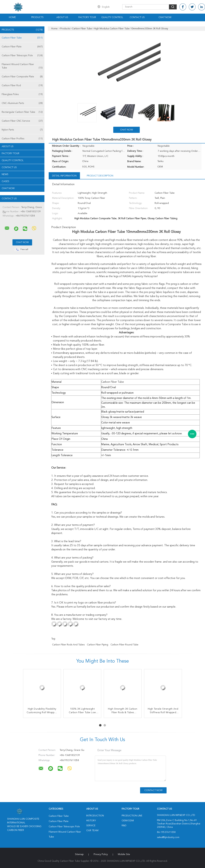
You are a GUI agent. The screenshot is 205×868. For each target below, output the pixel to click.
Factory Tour (87, 17)
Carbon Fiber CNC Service (22, 121)
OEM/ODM (128, 821)
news (5, 174)
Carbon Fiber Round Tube (124, 645)
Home (12, 17)
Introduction (95, 816)
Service (91, 826)
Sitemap (79, 854)
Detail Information (64, 176)
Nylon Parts (22, 130)
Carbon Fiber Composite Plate (22, 77)
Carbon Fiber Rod (22, 86)
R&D (124, 826)
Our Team (92, 831)
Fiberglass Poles (22, 94)
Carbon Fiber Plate (22, 47)
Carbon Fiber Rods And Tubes (68, 645)
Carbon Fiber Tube (22, 38)
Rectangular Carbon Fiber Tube (22, 112)
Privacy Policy (101, 854)
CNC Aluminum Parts (22, 103)
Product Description (100, 176)
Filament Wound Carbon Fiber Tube (22, 66)
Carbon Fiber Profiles (22, 139)
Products (37, 17)
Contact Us (137, 17)
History (91, 821)
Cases (5, 181)
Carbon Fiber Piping (98, 645)
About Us (62, 17)
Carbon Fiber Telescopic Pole (22, 56)
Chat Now (165, 17)
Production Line (132, 816)
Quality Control (112, 17)
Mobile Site (124, 854)
